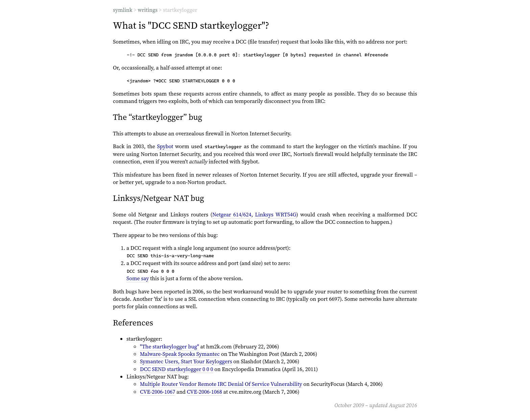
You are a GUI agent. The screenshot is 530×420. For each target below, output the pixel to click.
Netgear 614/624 (232, 214)
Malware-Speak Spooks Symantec (180, 354)
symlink (123, 10)
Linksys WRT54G (276, 214)
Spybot (165, 146)
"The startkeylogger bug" (170, 346)
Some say (138, 278)
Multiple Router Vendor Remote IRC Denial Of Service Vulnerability (221, 384)
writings (148, 10)
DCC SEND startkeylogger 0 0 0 (177, 369)
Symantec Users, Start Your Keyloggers (186, 361)
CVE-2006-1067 (158, 392)
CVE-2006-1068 (204, 392)
